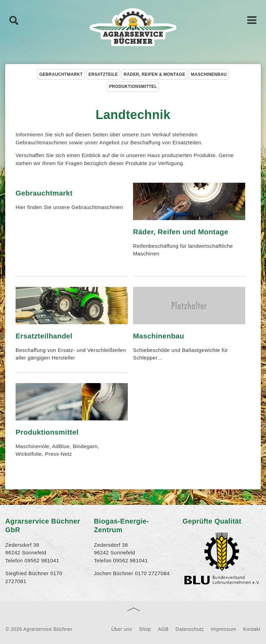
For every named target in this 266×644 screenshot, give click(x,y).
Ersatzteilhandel (44, 336)
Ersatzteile (103, 74)
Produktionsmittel (133, 87)
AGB (163, 629)
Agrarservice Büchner (133, 28)
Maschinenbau (209, 74)
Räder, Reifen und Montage (181, 232)
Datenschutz (190, 629)
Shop (145, 629)
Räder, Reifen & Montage (154, 74)
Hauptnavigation (252, 20)
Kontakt (252, 629)
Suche (14, 20)
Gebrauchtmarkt (61, 74)
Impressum (224, 629)
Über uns (122, 629)
